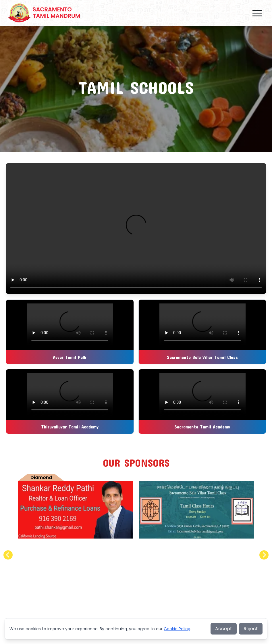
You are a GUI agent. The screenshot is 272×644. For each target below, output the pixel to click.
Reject (251, 629)
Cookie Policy (177, 629)
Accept (224, 629)
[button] (257, 13)
